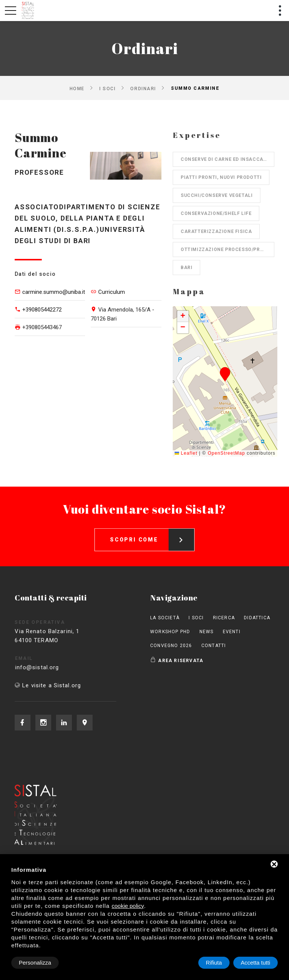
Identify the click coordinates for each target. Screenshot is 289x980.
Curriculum (112, 292)
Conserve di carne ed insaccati (224, 159)
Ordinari (143, 88)
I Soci (107, 88)
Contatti (214, 646)
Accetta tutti (256, 963)
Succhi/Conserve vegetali (217, 195)
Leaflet (186, 453)
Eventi (232, 632)
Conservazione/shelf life (216, 213)
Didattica (257, 618)
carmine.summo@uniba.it (54, 292)
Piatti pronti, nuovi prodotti (221, 177)
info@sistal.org (52, 667)
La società (165, 618)
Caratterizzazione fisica (216, 231)
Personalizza (35, 963)
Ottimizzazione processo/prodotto (227, 250)
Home (77, 88)
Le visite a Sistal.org (52, 685)
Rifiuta (214, 963)
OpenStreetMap (226, 453)
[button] (225, 374)
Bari (186, 268)
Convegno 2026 (171, 646)
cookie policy (128, 906)
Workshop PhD (170, 632)
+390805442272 (42, 310)
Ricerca (224, 618)
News (207, 632)
